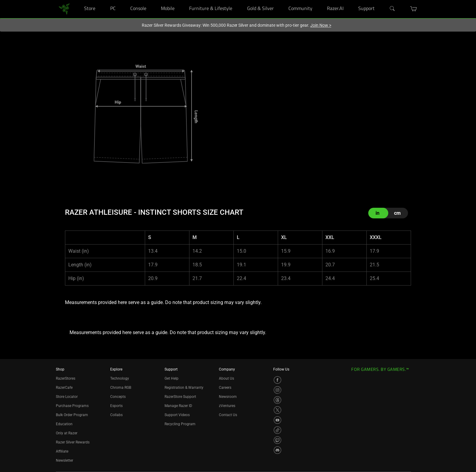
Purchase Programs (72, 406)
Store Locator (67, 397)
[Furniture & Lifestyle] (238, 0)
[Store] (101, 0)
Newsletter (65, 460)
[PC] (122, 0)
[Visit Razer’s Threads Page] (277, 400)
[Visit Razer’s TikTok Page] (277, 430)
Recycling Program (180, 424)
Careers (225, 388)
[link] (64, 9)
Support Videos (177, 415)
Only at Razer (67, 433)
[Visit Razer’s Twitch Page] (277, 440)
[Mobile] (180, 0)
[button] (414, 9)
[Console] (152, 0)
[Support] (381, 0)
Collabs (116, 415)
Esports (116, 406)
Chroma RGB (121, 388)
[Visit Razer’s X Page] (277, 410)
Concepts (118, 397)
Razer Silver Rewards (73, 442)
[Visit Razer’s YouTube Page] (277, 420)
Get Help (172, 378)
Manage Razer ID (178, 406)
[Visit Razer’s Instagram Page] (277, 390)
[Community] (318, 0)
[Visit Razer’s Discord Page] (277, 450)
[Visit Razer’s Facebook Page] (277, 380)
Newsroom (228, 397)
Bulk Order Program (72, 415)
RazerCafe (64, 388)
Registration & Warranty (184, 388)
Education (64, 424)
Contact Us (228, 415)
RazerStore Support (180, 397)
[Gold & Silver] (280, 0)
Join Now (321, 25)
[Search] (393, 9)
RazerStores (66, 378)
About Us (226, 378)
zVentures (227, 406)
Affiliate (62, 451)
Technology (120, 378)
